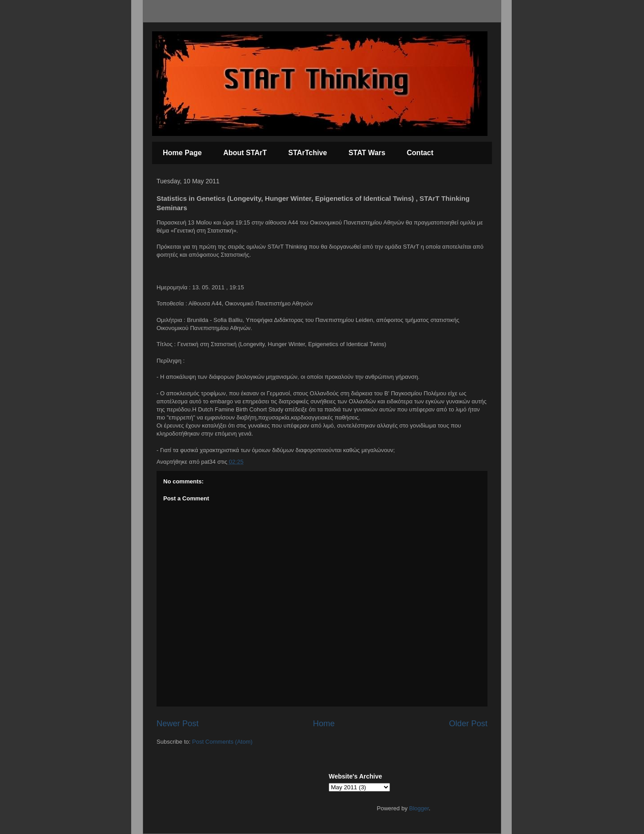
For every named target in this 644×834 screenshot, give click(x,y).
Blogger (419, 808)
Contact (420, 153)
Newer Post (178, 724)
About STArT (245, 153)
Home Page (182, 153)
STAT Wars (367, 153)
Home (324, 724)
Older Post (468, 724)
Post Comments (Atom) (222, 742)
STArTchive (308, 153)
